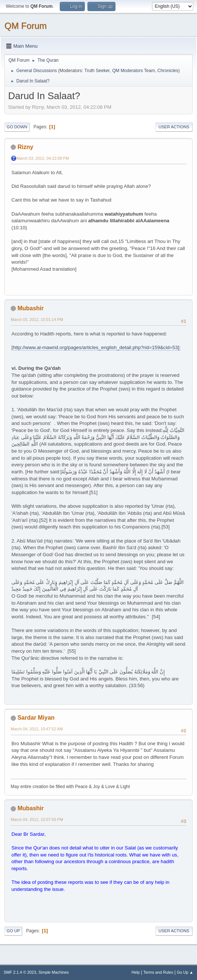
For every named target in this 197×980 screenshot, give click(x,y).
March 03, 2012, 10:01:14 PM (37, 320)
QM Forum (26, 26)
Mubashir (30, 308)
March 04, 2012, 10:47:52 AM (37, 729)
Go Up (13, 931)
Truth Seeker (97, 71)
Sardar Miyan (36, 718)
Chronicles (168, 71)
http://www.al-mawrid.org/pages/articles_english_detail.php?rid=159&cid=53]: (97, 347)
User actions (174, 127)
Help (136, 972)
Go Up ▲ (185, 972)
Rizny (25, 147)
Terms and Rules (158, 972)
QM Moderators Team (134, 71)
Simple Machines (53, 972)
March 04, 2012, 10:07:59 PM (37, 820)
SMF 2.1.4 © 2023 (20, 972)
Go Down (17, 127)
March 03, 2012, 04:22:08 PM (43, 158)
